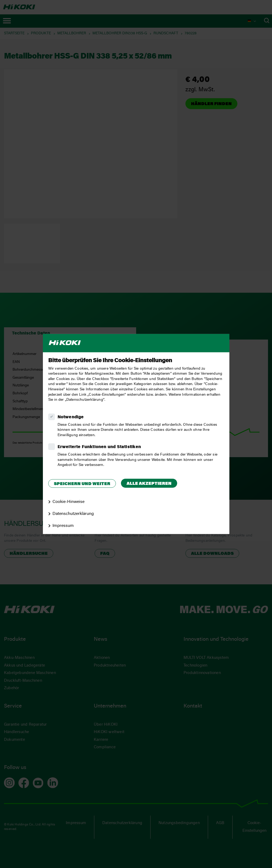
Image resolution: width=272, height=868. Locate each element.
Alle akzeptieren (149, 484)
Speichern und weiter (82, 484)
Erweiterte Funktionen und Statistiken (99, 447)
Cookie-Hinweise (68, 502)
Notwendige (71, 417)
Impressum (63, 526)
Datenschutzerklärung (73, 514)
